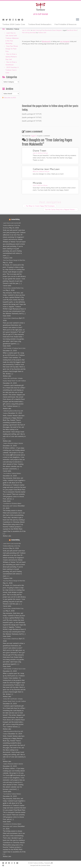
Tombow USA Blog (15, 219)
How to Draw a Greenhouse (11, 318)
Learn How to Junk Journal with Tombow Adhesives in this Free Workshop (12, 38)
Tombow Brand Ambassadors (40, 24)
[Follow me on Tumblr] (17, 20)
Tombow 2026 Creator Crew (14, 24)
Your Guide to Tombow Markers (12, 473)
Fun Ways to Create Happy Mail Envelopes (39, 206)
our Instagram (65, 41)
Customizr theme (45, 865)
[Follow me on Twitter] (7, 20)
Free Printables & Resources (65, 24)
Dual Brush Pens (72, 30)
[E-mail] (4, 20)
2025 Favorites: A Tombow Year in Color (12, 70)
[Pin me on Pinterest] (23, 20)
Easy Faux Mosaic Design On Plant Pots (12, 49)
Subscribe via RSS (10, 98)
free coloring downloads (29, 33)
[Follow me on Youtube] (20, 20)
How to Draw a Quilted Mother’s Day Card (11, 57)
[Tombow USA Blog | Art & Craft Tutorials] (40, 7)
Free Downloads (47, 30)
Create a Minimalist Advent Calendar (13, 443)
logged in (34, 136)
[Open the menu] (78, 20)
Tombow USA (42, 33)
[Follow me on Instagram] (14, 20)
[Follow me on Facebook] (11, 20)
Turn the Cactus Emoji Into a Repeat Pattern (61, 210)
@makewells (46, 41)
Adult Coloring (37, 30)
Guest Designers (57, 30)
